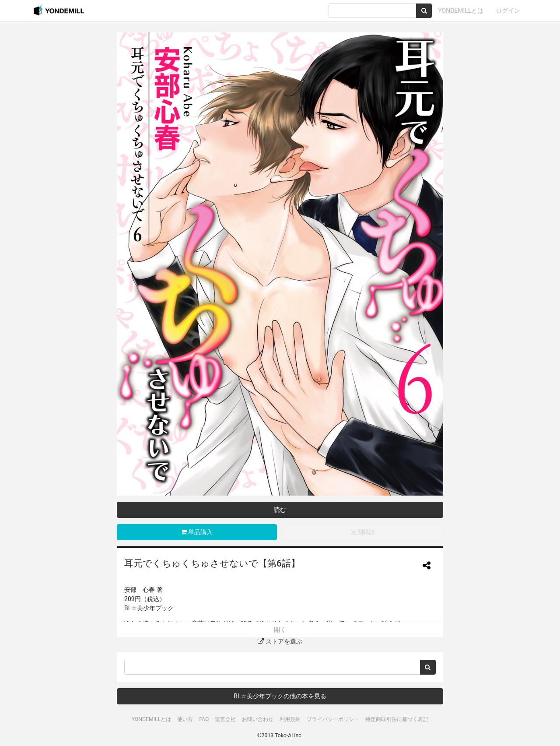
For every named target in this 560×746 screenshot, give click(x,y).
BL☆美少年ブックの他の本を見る (280, 696)
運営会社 (225, 719)
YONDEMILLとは (461, 11)
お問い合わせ (258, 719)
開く (280, 630)
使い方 (185, 719)
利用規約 (290, 719)
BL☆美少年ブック (149, 608)
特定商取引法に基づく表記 (397, 719)
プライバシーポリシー (333, 719)
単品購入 (197, 532)
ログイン (508, 11)
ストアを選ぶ (280, 641)
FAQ (204, 719)
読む (280, 510)
